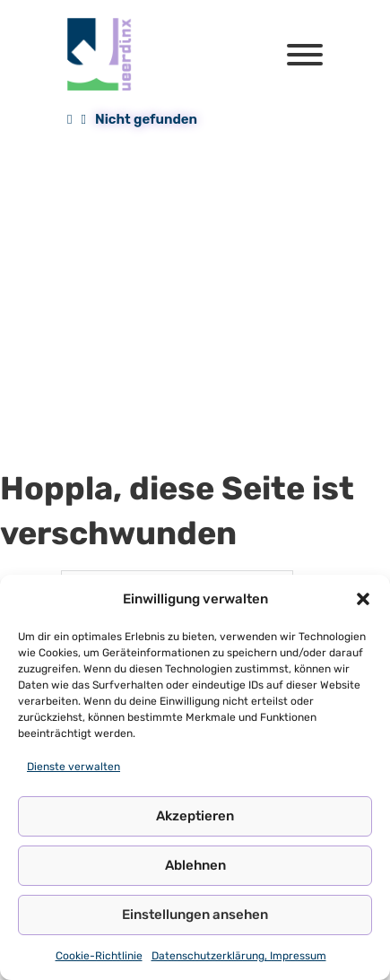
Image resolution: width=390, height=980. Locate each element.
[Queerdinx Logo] (100, 54)
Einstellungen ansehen (195, 915)
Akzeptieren (195, 816)
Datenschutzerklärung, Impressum (239, 956)
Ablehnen (195, 865)
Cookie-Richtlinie (99, 956)
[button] (363, 599)
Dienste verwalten (74, 767)
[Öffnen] (305, 55)
